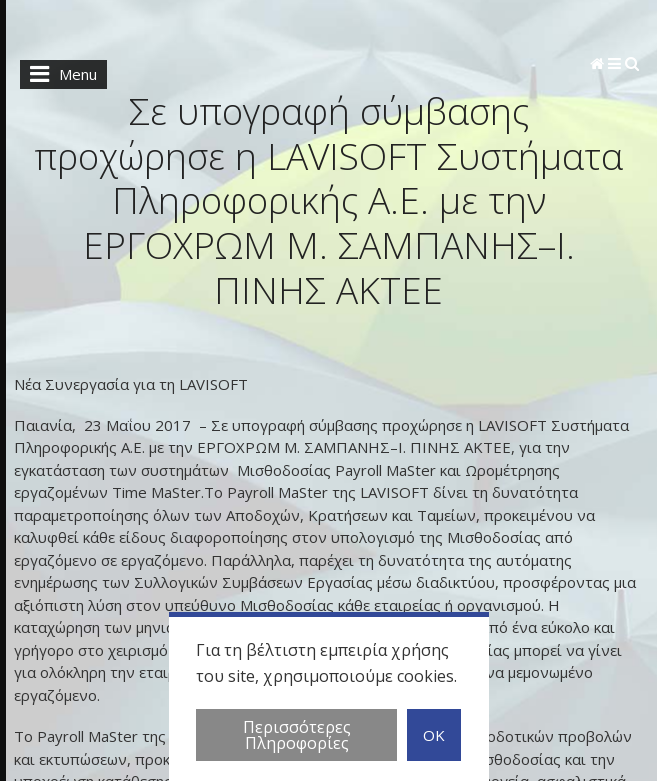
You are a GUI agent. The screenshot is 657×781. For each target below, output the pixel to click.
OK (434, 738)
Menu (58, 74)
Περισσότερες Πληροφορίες (297, 738)
